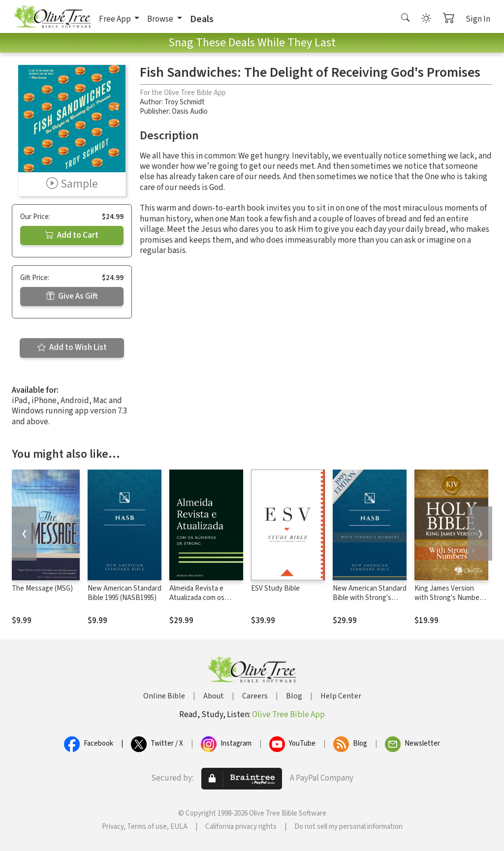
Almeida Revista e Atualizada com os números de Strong (199, 598)
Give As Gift (72, 296)
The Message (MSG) (42, 588)
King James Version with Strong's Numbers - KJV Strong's (450, 598)
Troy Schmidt (185, 102)
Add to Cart (72, 235)
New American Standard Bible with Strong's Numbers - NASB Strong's (370, 602)
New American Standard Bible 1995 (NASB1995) (125, 593)
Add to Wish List (72, 347)
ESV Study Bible (275, 588)
